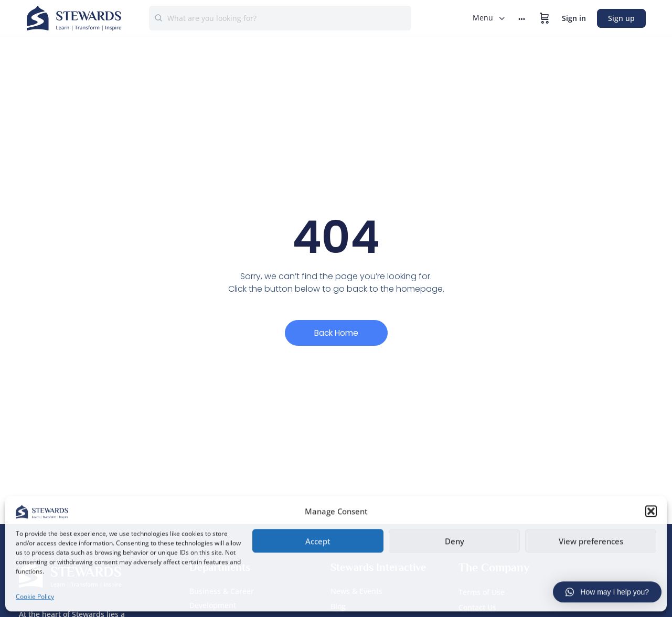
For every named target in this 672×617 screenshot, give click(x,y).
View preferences (591, 540)
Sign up (621, 18)
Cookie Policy (35, 595)
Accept (318, 540)
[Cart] (545, 18)
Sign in (574, 18)
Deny (455, 540)
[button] (651, 510)
